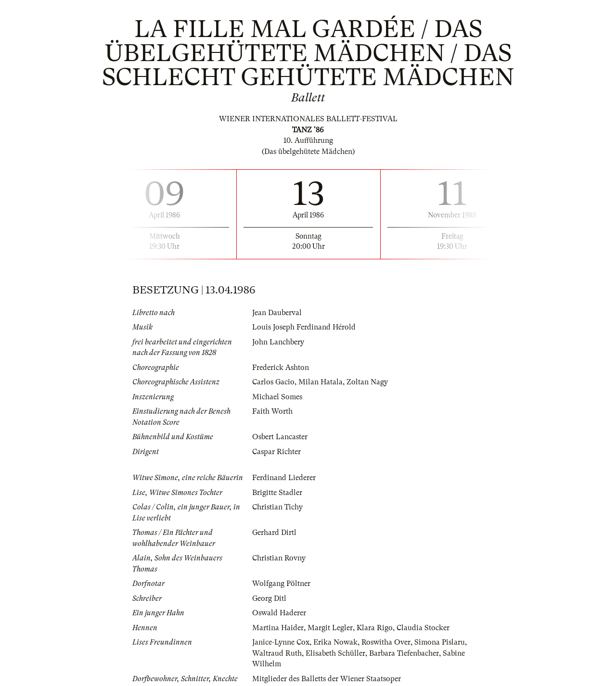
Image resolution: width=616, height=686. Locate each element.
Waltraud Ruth (277, 653)
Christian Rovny (279, 558)
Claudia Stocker (423, 628)
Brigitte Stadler (277, 493)
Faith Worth (272, 411)
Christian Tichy (277, 507)
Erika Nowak (335, 642)
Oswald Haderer (279, 613)
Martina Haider (278, 628)
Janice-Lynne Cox (281, 642)
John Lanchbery (278, 342)
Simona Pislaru (440, 642)
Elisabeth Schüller (335, 653)
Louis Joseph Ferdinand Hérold (304, 327)
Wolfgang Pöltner (281, 584)
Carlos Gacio (273, 382)
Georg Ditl (269, 598)
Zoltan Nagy (367, 382)
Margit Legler (330, 628)
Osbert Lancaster (280, 437)
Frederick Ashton (281, 368)
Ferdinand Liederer (284, 478)
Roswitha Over (386, 642)
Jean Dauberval (277, 313)
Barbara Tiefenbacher (404, 653)
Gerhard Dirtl (274, 533)
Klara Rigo (375, 628)
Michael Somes (277, 397)
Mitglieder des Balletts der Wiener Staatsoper (327, 679)
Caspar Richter (276, 452)
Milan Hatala (321, 382)
